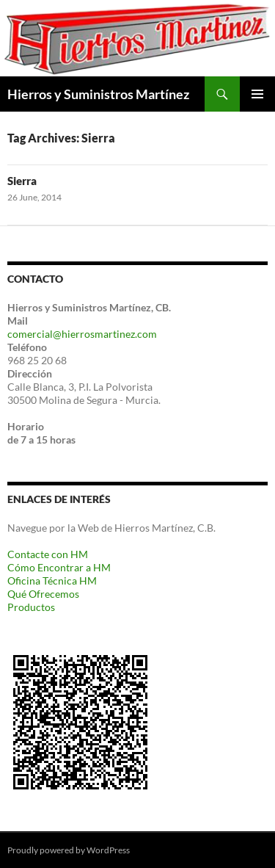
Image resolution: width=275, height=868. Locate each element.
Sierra (22, 181)
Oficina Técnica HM (52, 581)
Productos (31, 607)
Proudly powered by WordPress (69, 850)
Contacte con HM (48, 554)
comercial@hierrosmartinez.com (82, 334)
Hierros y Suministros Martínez (98, 94)
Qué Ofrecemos (43, 594)
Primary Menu (257, 94)
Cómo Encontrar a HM (59, 567)
